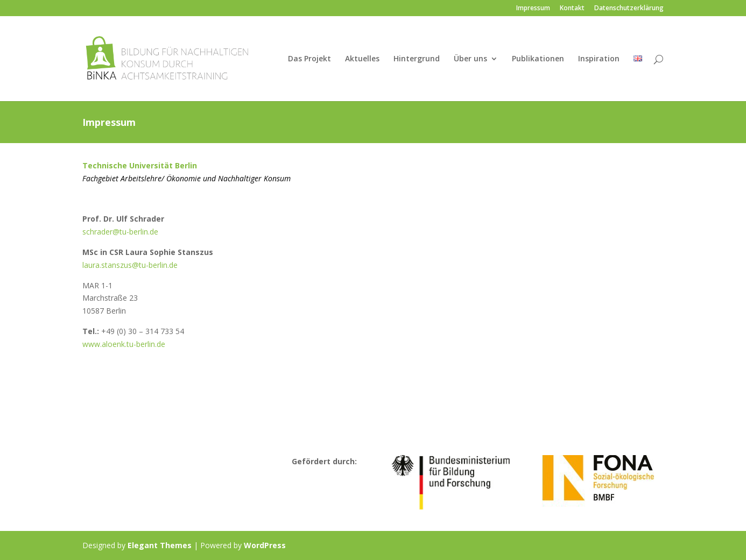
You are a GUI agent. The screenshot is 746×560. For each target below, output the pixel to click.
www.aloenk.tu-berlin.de (124, 344)
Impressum (533, 9)
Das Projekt (309, 59)
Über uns (470, 59)
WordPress (265, 545)
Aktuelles (362, 59)
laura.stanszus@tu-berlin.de (130, 265)
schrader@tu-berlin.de (120, 232)
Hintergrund (417, 59)
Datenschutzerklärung (629, 9)
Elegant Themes (160, 545)
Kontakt (572, 9)
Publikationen (538, 59)
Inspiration (599, 59)
